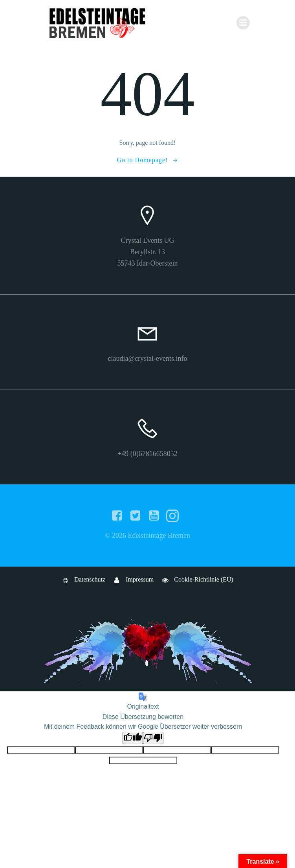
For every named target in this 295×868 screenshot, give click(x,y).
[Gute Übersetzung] (133, 738)
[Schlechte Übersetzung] (153, 738)
